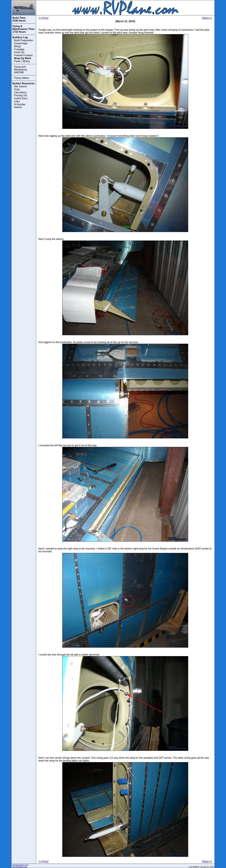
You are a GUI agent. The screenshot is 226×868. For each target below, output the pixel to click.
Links (17, 101)
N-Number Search (20, 106)
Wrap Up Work (23, 58)
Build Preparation (24, 40)
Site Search (20, 86)
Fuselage (19, 49)
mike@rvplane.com (20, 865)
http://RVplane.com (20, 867)
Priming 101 (21, 95)
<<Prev (44, 18)
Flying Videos (22, 78)
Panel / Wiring (22, 61)
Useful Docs (21, 98)
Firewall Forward (23, 55)
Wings (17, 46)
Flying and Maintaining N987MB (20, 70)
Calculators (20, 92)
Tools (17, 89)
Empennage (21, 43)
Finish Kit (19, 52)
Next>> (207, 18)
